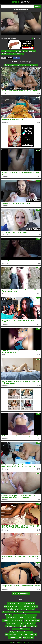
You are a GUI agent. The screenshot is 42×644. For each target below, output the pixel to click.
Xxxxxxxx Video (10, 65)
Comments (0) (26, 62)
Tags (16, 642)
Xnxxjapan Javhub (12, 626)
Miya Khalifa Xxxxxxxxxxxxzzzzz (13, 620)
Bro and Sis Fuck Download (11, 612)
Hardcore (4, 51)
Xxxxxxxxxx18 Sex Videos (21, 629)
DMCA (20, 642)
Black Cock (17, 51)
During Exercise (11, 618)
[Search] (17, 6)
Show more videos (21, 594)
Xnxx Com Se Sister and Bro (27, 618)
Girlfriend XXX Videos (28, 609)
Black (10, 51)
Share (3, 58)
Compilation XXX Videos (32, 620)
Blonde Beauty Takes (15, 637)
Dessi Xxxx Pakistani (30, 635)
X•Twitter (9, 58)
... (23, 54)
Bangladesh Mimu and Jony (14, 635)
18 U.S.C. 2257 (28, 642)
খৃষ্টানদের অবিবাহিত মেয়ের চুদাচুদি (28, 606)
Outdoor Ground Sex (11, 606)
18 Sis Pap (8, 615)
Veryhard (4, 54)
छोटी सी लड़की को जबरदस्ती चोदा (27, 626)
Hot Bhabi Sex (32, 615)
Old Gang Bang (30, 623)
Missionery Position (15, 54)
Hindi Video (20, 65)
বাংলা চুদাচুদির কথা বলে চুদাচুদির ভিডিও (21, 632)
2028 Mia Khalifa (28, 637)
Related (14, 62)
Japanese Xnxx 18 (13, 603)
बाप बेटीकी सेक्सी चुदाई (14, 609)
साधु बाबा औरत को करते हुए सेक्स (30, 612)
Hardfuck (25, 51)
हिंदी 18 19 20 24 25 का (28, 603)
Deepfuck (32, 51)
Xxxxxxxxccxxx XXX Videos (15, 623)
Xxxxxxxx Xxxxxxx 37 (20, 615)
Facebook (17, 58)
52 (33, 38)
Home (11, 642)
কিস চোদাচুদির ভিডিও (31, 65)
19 (39, 38)
